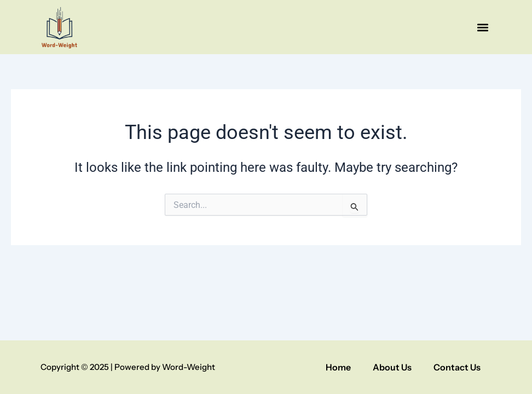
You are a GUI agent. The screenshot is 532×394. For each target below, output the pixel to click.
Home (338, 367)
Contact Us (457, 367)
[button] (482, 27)
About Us (392, 367)
